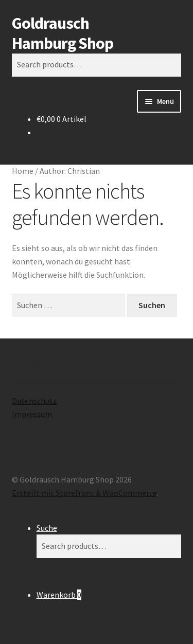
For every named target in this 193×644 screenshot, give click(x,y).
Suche (47, 528)
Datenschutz (34, 401)
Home (23, 171)
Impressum (32, 414)
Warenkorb (59, 595)
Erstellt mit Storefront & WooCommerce (84, 493)
